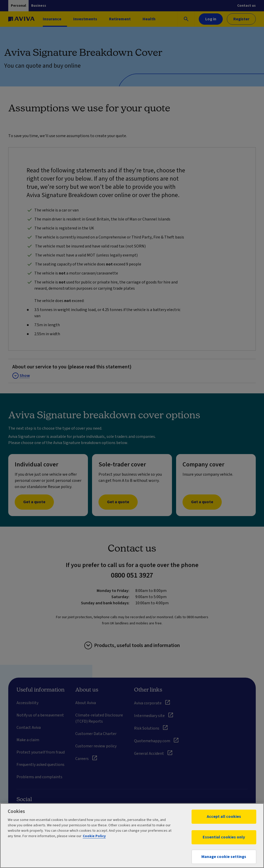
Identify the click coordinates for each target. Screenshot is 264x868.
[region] (132, 836)
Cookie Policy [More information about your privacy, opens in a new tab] (94, 836)
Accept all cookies (224, 817)
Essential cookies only (224, 837)
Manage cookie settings (224, 857)
